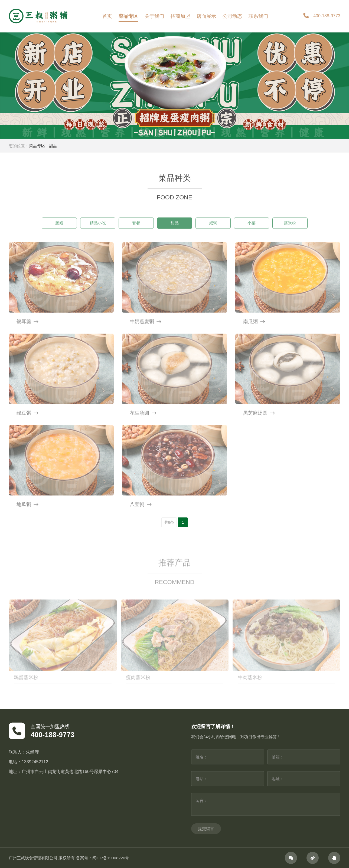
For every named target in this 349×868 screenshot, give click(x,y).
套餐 (136, 231)
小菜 (252, 231)
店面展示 (206, 16)
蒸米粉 (290, 231)
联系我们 (258, 16)
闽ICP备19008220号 (111, 858)
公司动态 (232, 16)
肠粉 (59, 231)
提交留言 (206, 829)
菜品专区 (128, 16)
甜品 (53, 146)
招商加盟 (180, 16)
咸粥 (213, 231)
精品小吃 (98, 231)
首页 (107, 16)
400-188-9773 (321, 16)
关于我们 (154, 16)
